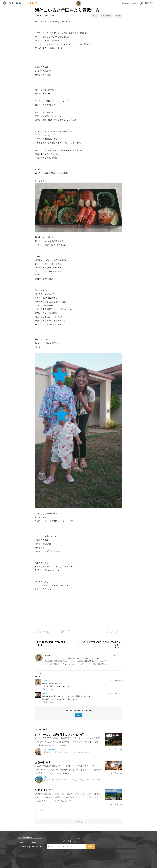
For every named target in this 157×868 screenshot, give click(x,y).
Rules (34, 843)
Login (78, 715)
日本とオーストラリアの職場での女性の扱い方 (60, 752)
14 (66, 632)
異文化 (118, 16)
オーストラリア (107, 16)
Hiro (46, 777)
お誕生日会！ (43, 762)
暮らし (95, 16)
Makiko (40, 16)
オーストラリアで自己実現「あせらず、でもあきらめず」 (100, 645)
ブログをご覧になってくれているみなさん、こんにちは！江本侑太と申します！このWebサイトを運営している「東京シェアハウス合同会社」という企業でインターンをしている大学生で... (68, 797)
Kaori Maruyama (50, 749)
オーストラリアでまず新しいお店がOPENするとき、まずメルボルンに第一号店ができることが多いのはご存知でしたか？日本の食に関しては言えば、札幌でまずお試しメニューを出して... (68, 742)
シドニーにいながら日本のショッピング (59, 734)
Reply (51, 689)
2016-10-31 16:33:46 (94, 780)
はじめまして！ (44, 790)
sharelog (78, 822)
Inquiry (20, 851)
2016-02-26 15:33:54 (84, 752)
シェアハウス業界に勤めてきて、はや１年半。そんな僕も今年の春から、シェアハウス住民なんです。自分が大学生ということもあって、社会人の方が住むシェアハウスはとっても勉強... (68, 770)
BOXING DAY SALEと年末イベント (57, 644)
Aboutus (21, 843)
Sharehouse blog (24, 847)
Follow (117, 656)
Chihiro (45, 693)
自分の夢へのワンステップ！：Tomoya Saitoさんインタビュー (65, 780)
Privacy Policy (37, 847)
